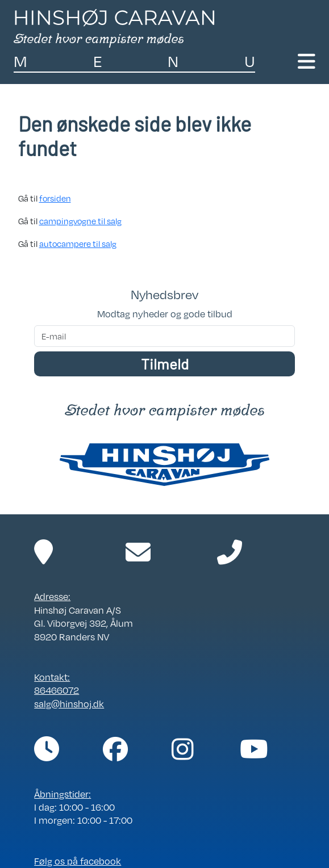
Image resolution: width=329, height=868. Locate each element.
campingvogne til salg (80, 221)
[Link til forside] (114, 27)
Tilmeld (165, 364)
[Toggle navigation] (307, 62)
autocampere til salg (78, 244)
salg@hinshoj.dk (69, 704)
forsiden (55, 198)
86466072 (57, 690)
